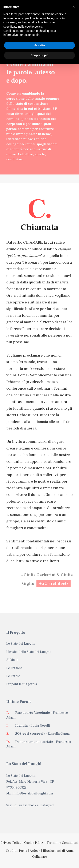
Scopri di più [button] (39, 55)
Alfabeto (12, 660)
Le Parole (13, 676)
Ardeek (35, 851)
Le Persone (14, 668)
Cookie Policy (34, 843)
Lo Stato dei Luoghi (21, 644)
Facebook (29, 805)
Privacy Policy (11, 843)
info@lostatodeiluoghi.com (33, 793)
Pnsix (23, 851)
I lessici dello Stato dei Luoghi (29, 652)
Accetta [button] (39, 45)
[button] (74, 7)
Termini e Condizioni (63, 843)
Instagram (47, 805)
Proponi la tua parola (22, 684)
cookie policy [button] (34, 27)
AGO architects (54, 584)
